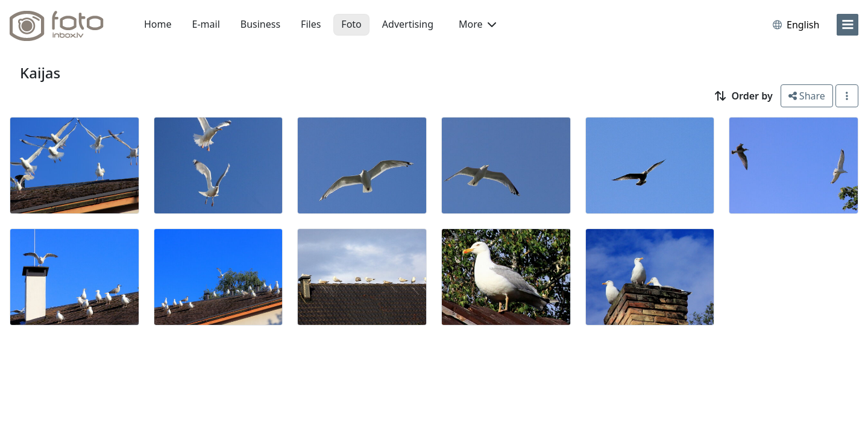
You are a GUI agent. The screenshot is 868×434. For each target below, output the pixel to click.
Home (158, 24)
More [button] (477, 24)
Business (260, 24)
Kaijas (40, 73)
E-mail (206, 24)
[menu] (848, 25)
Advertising (408, 24)
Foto (351, 24)
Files (311, 24)
